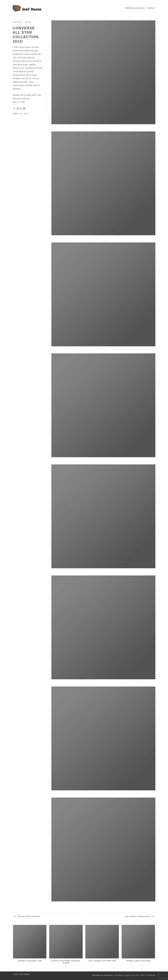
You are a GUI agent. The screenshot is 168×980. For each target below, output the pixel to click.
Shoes (28, 22)
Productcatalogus (135, 8)
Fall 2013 (17, 22)
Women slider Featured (27, 916)
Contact (151, 8)
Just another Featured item (139, 916)
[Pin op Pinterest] (24, 109)
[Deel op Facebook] (14, 109)
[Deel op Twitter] (18, 109)
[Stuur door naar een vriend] (21, 109)
